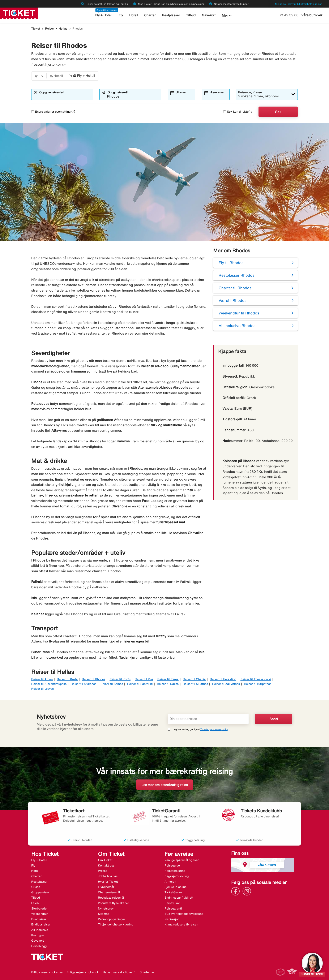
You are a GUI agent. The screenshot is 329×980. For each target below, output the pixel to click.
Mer (227, 16)
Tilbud (191, 15)
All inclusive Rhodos (237, 326)
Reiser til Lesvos (42, 689)
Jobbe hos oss (108, 876)
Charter (150, 15)
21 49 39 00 (289, 15)
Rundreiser (39, 919)
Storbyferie (39, 908)
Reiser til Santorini (140, 684)
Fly (121, 15)
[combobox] (65, 96)
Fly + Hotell (104, 15)
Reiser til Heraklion (223, 679)
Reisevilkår (172, 903)
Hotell (134, 15)
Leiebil (36, 903)
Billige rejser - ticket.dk (83, 972)
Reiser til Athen (42, 679)
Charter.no (147, 972)
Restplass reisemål (111, 898)
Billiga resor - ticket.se (47, 972)
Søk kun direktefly (238, 112)
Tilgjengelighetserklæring (116, 924)
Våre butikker (312, 15)
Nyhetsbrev (106, 908)
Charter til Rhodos (235, 288)
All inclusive (40, 930)
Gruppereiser (40, 892)
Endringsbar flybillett (179, 898)
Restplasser (171, 15)
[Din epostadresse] (208, 719)
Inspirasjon (172, 919)
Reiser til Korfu (120, 679)
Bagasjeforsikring (177, 876)
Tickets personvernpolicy (214, 729)
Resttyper (38, 935)
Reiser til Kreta (67, 679)
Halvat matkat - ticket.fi (119, 972)
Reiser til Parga (168, 679)
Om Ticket (105, 860)
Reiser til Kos (144, 679)
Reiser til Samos (112, 684)
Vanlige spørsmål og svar (182, 860)
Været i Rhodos (232, 300)
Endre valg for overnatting (51, 112)
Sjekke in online (176, 887)
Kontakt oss (106, 865)
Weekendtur (39, 914)
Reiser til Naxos (168, 684)
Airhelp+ (170, 882)
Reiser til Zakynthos (226, 684)
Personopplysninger (112, 919)
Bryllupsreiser (41, 924)
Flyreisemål (106, 887)
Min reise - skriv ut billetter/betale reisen (299, 4)
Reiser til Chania (194, 679)
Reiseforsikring (175, 871)
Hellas (63, 29)
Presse (103, 871)
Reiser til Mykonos (84, 684)
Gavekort (209, 15)
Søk (278, 112)
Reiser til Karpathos (258, 684)
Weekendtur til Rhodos (239, 313)
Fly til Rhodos (231, 263)
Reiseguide (172, 865)
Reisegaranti (173, 908)
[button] (39, 76)
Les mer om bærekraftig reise (165, 785)
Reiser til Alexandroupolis (49, 684)
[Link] (236, 891)
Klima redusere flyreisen (181, 924)
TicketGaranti (174, 892)
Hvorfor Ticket (108, 882)
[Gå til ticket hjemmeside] (19, 13)
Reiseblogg (39, 946)
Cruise (36, 887)
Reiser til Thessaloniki (256, 679)
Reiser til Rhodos (94, 679)
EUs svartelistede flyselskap (184, 914)
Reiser (50, 29)
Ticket (36, 29)
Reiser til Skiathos (195, 684)
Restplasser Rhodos (236, 275)
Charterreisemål (109, 892)
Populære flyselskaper (113, 903)
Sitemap (104, 914)
